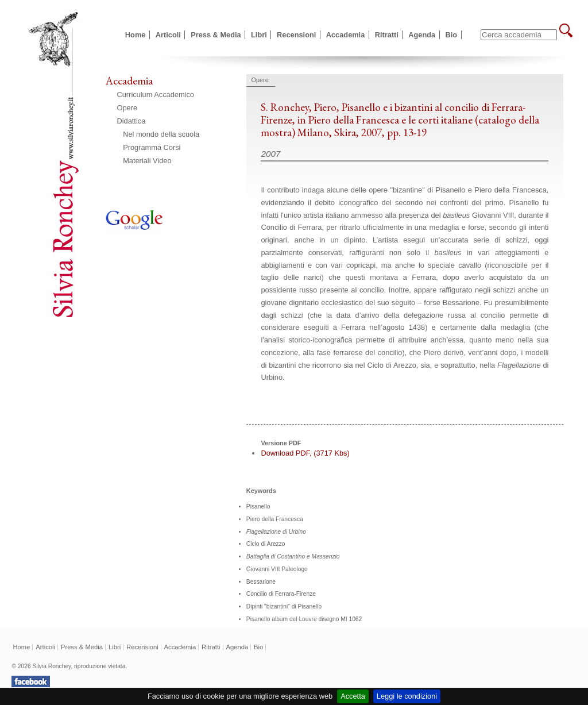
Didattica (131, 121)
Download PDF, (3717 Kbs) (305, 453)
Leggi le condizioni (407, 696)
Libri (259, 35)
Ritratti (387, 35)
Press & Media (216, 35)
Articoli (168, 35)
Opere (127, 108)
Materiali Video (147, 161)
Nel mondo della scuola (161, 134)
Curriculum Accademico (156, 95)
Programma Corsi (152, 147)
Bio (452, 35)
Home (136, 35)
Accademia (346, 35)
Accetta (353, 696)
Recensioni (296, 35)
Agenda (422, 35)
